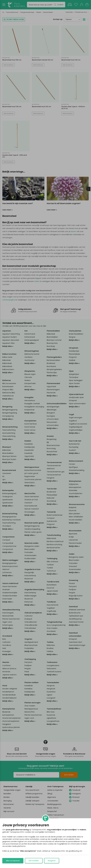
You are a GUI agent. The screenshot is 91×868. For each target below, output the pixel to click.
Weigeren (52, 861)
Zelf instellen (34, 861)
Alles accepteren (13, 861)
